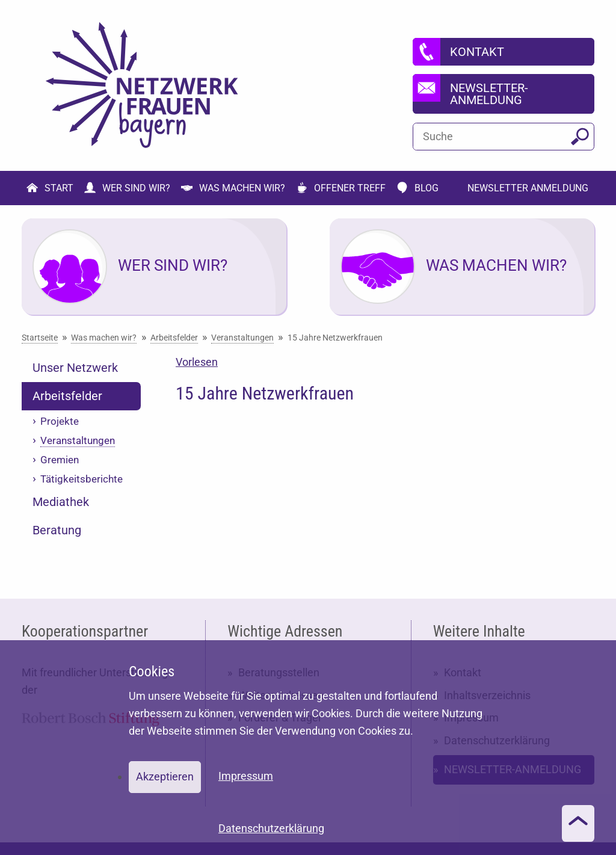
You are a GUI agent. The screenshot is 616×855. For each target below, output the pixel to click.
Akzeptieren (165, 776)
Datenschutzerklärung (271, 828)
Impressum (246, 776)
